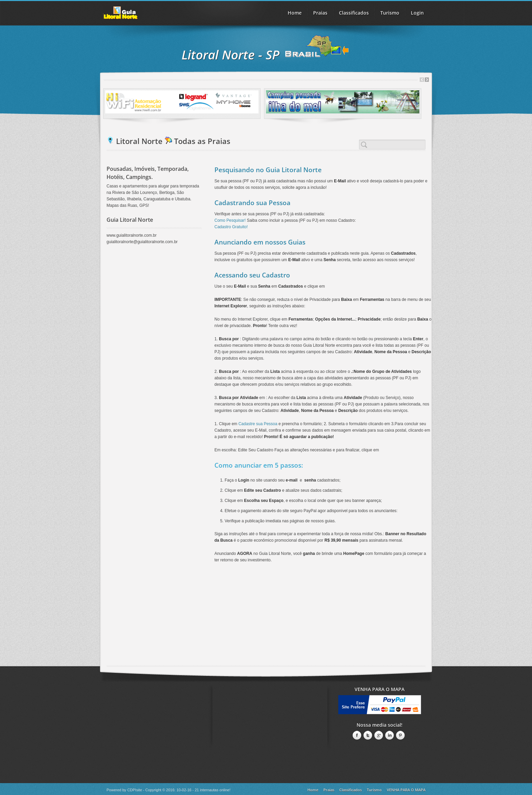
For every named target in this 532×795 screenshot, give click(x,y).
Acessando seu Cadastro (252, 275)
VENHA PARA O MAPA (406, 790)
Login (417, 13)
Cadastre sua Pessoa (258, 424)
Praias (320, 13)
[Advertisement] (266, 618)
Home (295, 13)
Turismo (374, 790)
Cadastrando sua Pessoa (252, 203)
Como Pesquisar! (230, 220)
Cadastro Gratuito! (231, 227)
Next (427, 80)
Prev (422, 80)
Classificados (350, 790)
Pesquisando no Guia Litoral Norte (268, 170)
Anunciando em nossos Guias (260, 242)
